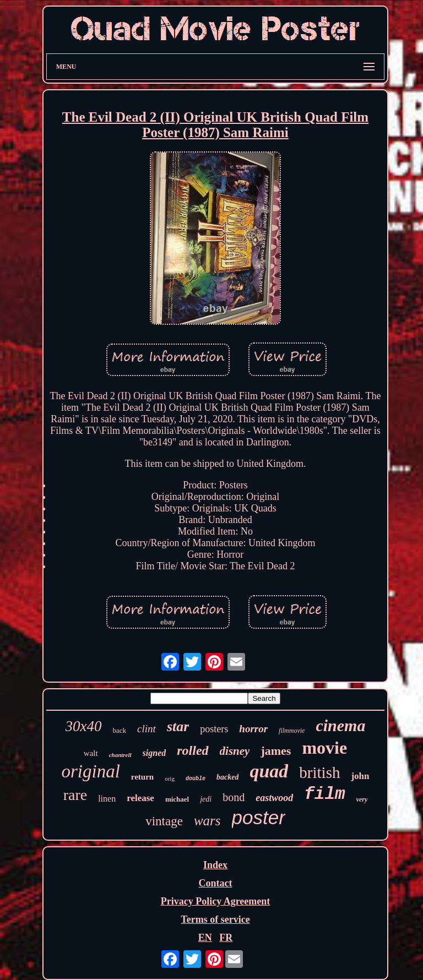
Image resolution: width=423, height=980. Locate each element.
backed (227, 777)
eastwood (274, 798)
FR (226, 938)
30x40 (84, 726)
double (196, 779)
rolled (192, 750)
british (319, 772)
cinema (340, 725)
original (90, 771)
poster (259, 817)
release (140, 798)
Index (215, 865)
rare (75, 795)
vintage (164, 821)
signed (154, 753)
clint (147, 729)
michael (177, 799)
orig (170, 778)
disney (235, 751)
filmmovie (292, 731)
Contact (215, 883)
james (276, 751)
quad (269, 771)
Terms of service (215, 919)
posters (214, 729)
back (120, 730)
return (142, 777)
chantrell (120, 755)
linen (107, 799)
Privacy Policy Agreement (216, 901)
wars (207, 821)
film (324, 794)
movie (324, 748)
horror (253, 729)
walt (91, 753)
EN (205, 938)
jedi (206, 799)
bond (234, 797)
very (362, 799)
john (360, 776)
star (178, 726)
